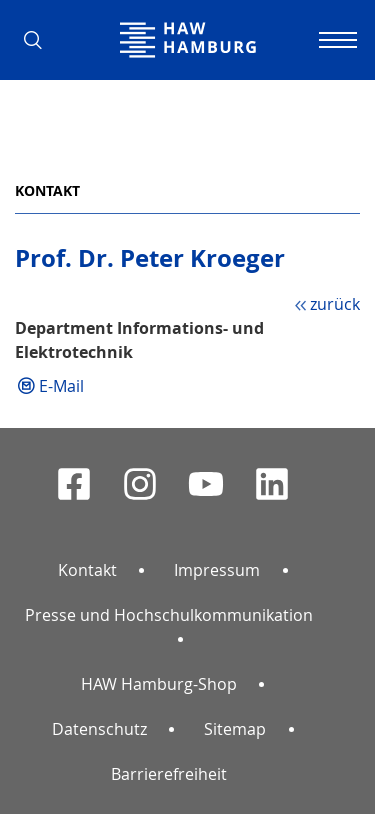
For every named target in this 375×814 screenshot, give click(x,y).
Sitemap (235, 729)
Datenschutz (99, 729)
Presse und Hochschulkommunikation (169, 615)
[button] (40, 40)
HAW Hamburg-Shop (159, 684)
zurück (335, 304)
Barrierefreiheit (169, 774)
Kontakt (47, 190)
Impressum (217, 570)
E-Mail (61, 386)
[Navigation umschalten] (335, 40)
